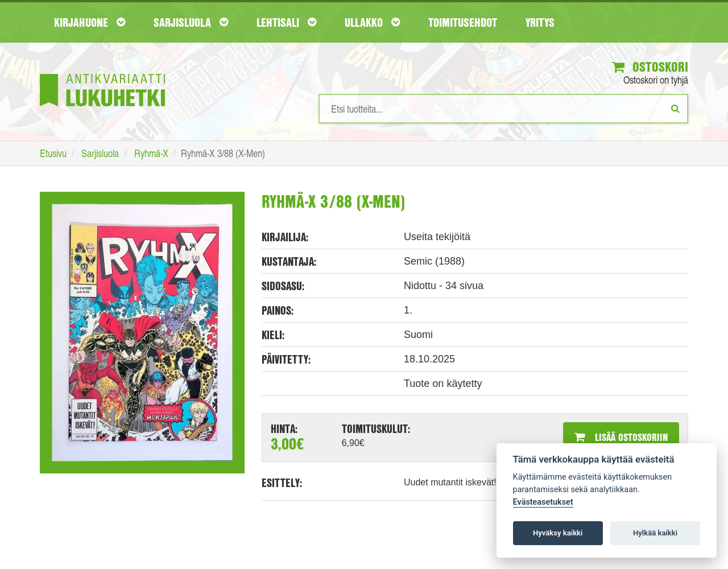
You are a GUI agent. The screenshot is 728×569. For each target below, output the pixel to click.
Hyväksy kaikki (558, 533)
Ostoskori (650, 67)
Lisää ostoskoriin (621, 437)
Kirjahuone (90, 22)
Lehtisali (286, 22)
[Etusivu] (102, 73)
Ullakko (372, 22)
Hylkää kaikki (655, 533)
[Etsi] (675, 108)
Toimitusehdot (463, 22)
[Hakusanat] (503, 109)
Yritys (540, 22)
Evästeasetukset (543, 502)
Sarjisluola (191, 22)
